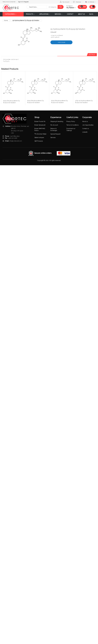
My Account (66, 2)
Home (6, 20)
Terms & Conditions (73, 125)
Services (53, 138)
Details (92, 55)
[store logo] (13, 8)
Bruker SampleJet (40, 125)
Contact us (86, 129)
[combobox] (37, 7)
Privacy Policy (71, 121)
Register (14, 1)
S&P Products (39, 141)
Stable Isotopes (39, 138)
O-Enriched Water (40, 134)
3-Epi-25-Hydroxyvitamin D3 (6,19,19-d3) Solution (84, 101)
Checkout (78, 2)
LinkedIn (85, 132)
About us (85, 121)
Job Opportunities (88, 125)
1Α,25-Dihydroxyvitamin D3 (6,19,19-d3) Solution (11, 102)
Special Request (55, 134)
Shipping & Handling (57, 121)
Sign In (7, 1)
